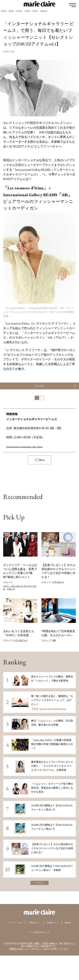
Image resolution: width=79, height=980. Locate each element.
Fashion (7, 13)
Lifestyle (36, 13)
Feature (66, 13)
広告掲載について (31, 947)
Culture (51, 13)
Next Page (39, 389)
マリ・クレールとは (25, 940)
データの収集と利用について (39, 956)
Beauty (21, 13)
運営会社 (54, 947)
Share (39, 474)
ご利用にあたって (56, 940)
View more (39, 899)
